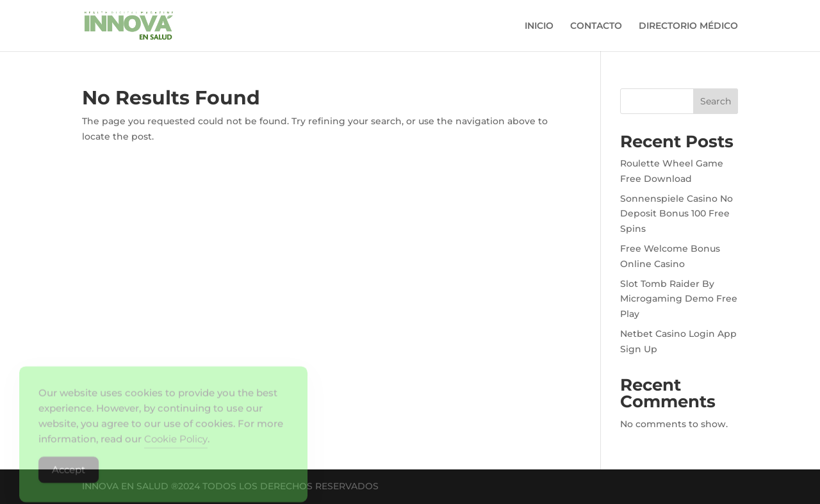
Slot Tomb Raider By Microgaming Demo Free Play (679, 299)
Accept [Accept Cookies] (69, 476)
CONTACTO (596, 26)
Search (716, 101)
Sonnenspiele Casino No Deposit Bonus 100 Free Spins (676, 214)
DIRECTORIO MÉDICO (688, 26)
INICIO (539, 26)
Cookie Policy (176, 445)
